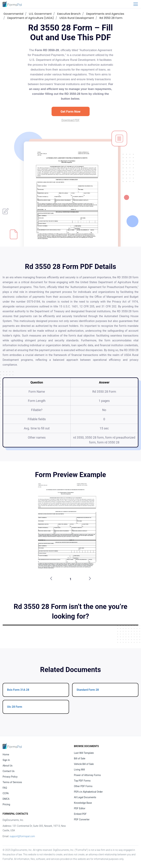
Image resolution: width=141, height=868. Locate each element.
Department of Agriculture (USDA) (31, 18)
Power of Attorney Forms (87, 775)
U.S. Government (40, 14)
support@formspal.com (22, 836)
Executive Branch (69, 14)
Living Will (79, 770)
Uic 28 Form (15, 707)
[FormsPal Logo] (12, 4)
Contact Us (9, 771)
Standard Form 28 (88, 690)
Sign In (6, 760)
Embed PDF (80, 814)
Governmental (13, 14)
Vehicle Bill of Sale (84, 764)
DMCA (6, 799)
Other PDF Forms (83, 786)
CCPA (6, 793)
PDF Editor (80, 808)
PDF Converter (82, 819)
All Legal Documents (85, 797)
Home (6, 754)
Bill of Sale (80, 758)
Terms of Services (12, 782)
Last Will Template (84, 753)
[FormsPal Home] (12, 746)
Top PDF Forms (82, 781)
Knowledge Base (83, 803)
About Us (8, 766)
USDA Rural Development (77, 18)
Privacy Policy (10, 777)
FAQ (5, 788)
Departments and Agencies (105, 14)
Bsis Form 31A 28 (18, 690)
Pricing (6, 804)
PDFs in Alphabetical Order (88, 792)
